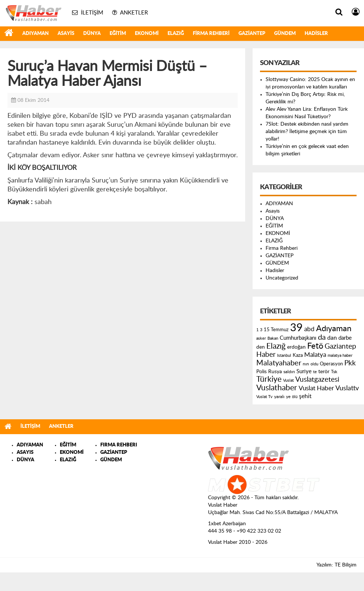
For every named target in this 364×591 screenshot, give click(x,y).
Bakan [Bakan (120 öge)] (273, 338)
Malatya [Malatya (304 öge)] (315, 355)
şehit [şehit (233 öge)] (305, 396)
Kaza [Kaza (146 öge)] (298, 355)
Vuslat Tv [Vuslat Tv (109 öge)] (264, 397)
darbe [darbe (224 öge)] (345, 338)
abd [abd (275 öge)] (309, 329)
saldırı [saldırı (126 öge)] (289, 372)
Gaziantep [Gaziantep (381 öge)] (340, 347)
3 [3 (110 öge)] (261, 330)
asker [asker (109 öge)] (261, 338)
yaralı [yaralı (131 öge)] (279, 397)
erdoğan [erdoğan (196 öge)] (296, 347)
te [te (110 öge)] (315, 372)
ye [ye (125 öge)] (288, 397)
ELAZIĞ (176, 34)
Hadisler (316, 34)
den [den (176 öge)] (261, 347)
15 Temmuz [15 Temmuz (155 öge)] (276, 330)
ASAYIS (25, 453)
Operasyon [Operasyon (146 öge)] (331, 364)
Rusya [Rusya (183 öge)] (275, 372)
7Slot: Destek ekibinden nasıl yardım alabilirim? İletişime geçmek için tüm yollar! (307, 132)
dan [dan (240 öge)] (332, 338)
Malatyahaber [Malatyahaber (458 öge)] (279, 363)
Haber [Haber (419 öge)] (266, 355)
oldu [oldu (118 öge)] (314, 364)
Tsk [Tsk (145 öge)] (334, 372)
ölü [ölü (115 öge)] (295, 397)
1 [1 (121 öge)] (257, 330)
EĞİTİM (118, 34)
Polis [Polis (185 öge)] (261, 372)
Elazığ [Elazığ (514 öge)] (276, 346)
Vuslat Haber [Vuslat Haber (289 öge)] (316, 388)
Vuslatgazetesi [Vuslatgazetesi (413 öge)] (317, 380)
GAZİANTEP (252, 34)
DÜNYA (92, 34)
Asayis (66, 34)
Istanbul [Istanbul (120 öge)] (284, 356)
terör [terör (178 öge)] (324, 372)
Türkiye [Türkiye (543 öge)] (269, 379)
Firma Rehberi (211, 34)
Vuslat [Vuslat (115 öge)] (288, 380)
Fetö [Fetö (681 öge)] (315, 346)
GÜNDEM (285, 34)
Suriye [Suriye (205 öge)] (304, 372)
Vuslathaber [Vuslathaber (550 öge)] (277, 388)
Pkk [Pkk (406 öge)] (350, 363)
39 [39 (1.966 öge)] (296, 328)
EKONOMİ (147, 34)
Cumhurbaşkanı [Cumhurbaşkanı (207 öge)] (298, 338)
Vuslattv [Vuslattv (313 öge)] (347, 388)
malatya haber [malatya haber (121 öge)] (340, 356)
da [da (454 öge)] (322, 338)
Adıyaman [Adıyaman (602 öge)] (334, 329)
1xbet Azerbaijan (227, 524)
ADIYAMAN (35, 34)
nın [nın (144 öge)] (306, 364)
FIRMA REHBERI (119, 445)
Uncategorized (282, 278)
